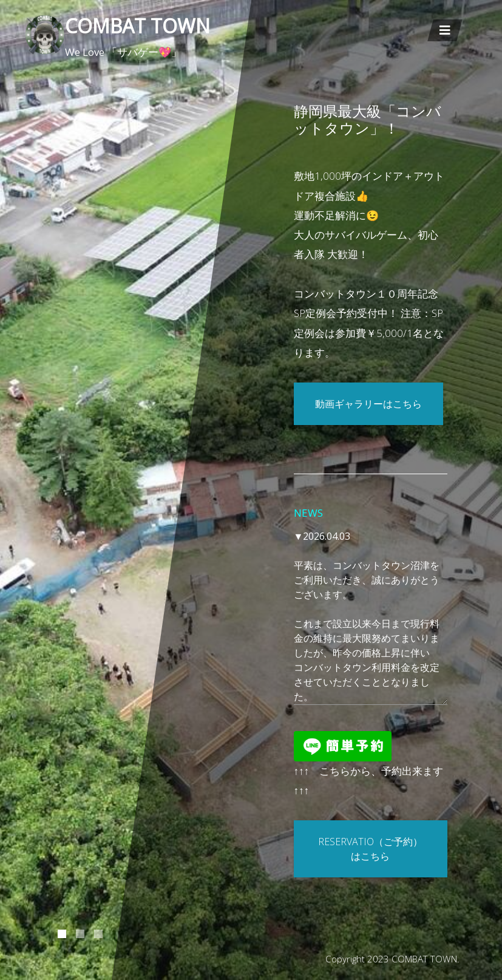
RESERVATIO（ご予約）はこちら (370, 849)
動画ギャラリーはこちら (368, 404)
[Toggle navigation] (445, 30)
